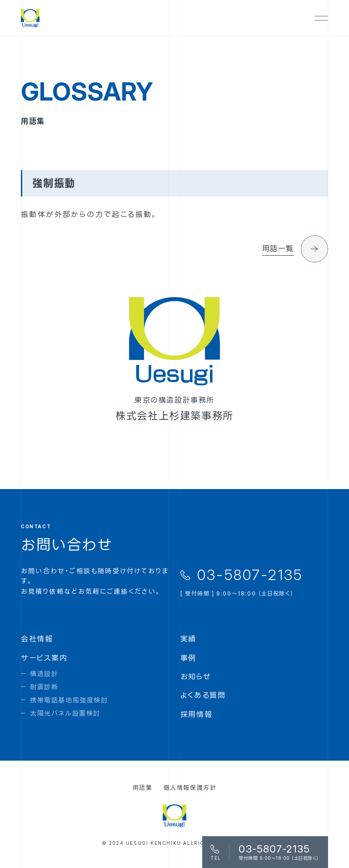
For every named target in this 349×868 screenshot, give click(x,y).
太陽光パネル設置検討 (65, 713)
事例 (188, 658)
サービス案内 (44, 658)
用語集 (143, 787)
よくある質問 (203, 695)
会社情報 (37, 639)
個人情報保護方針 (190, 787)
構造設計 (44, 674)
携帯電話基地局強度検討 (69, 700)
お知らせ (196, 676)
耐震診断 (44, 687)
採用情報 (196, 714)
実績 (188, 639)
